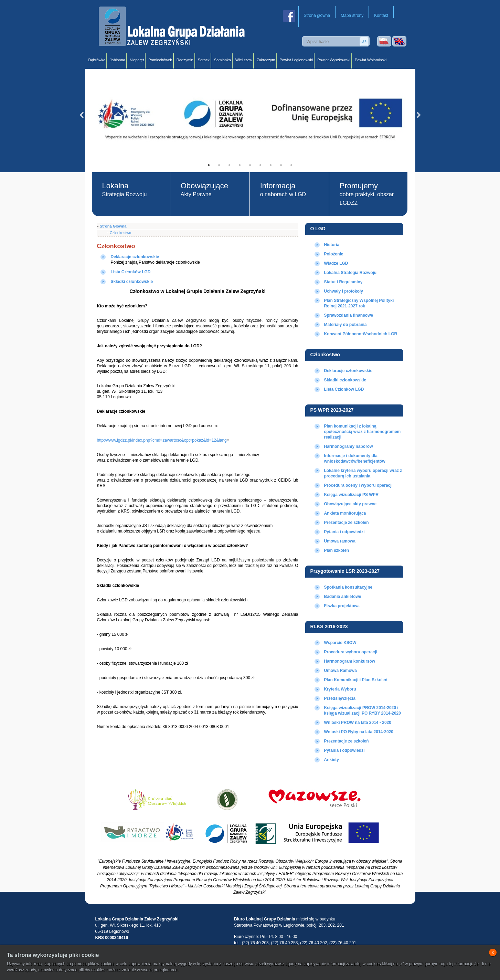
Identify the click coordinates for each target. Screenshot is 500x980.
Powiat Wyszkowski (334, 60)
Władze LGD (336, 263)
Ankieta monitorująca (345, 513)
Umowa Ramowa (341, 671)
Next (419, 115)
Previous (82, 115)
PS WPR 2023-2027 (332, 410)
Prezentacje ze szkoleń (347, 523)
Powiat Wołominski (371, 60)
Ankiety (332, 760)
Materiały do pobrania (345, 325)
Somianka (222, 60)
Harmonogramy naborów (349, 446)
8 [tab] (281, 165)
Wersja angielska (399, 41)
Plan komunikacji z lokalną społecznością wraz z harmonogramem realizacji (363, 432)
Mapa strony (352, 15)
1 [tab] (209, 165)
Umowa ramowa (340, 541)
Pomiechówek (160, 60)
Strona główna (317, 15)
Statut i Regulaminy (343, 282)
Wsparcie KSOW (340, 643)
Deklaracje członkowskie (348, 371)
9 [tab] (291, 165)
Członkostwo (325, 355)
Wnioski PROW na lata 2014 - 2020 (358, 723)
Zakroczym (266, 60)
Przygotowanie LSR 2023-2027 (345, 571)
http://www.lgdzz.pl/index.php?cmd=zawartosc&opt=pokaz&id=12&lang (162, 440)
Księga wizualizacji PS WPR (352, 495)
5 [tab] (250, 165)
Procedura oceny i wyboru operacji (358, 485)
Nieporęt (137, 60)
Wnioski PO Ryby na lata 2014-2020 (359, 732)
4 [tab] (240, 165)
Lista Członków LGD (344, 389)
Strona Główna (113, 226)
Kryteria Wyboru (340, 689)
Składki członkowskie (345, 380)
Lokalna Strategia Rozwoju (350, 273)
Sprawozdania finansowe (349, 315)
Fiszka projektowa (342, 606)
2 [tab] (219, 165)
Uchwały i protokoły (344, 291)
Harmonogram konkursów (350, 661)
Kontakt (381, 15)
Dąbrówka (97, 60)
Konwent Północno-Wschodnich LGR (361, 334)
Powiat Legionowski (296, 60)
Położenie (334, 254)
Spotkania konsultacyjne (348, 587)
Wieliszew (244, 60)
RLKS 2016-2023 (329, 626)
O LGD (318, 229)
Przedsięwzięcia (340, 698)
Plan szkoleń (337, 550)
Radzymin (185, 60)
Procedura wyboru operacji (351, 652)
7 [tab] (271, 165)
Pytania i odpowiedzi (344, 532)
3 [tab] (230, 165)
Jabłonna (118, 60)
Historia (332, 245)
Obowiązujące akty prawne (350, 504)
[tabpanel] (250, 115)
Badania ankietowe (343, 597)
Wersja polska (384, 41)
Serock (204, 60)
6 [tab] (260, 165)
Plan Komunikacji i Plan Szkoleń (356, 680)
